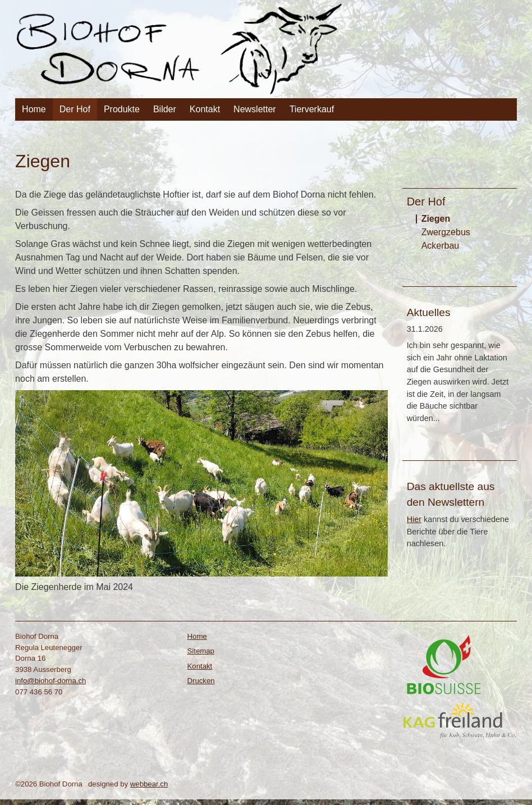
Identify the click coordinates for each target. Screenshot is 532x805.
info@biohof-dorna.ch (51, 681)
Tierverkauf (312, 109)
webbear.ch (149, 784)
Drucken (201, 681)
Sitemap (201, 651)
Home (34, 109)
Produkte (122, 109)
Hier (414, 519)
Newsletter (255, 109)
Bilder (165, 109)
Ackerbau (441, 246)
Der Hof (75, 109)
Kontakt (205, 109)
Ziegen (436, 219)
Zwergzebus (446, 232)
